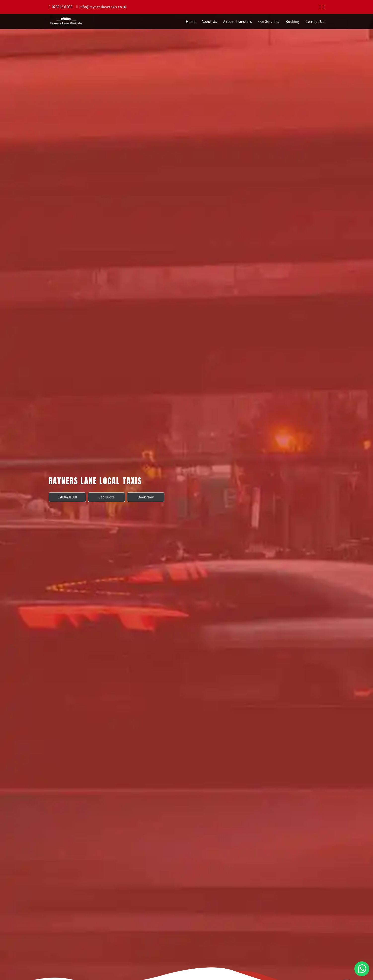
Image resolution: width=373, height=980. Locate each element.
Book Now (146, 497)
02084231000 (60, 7)
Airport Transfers (238, 21)
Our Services (269, 21)
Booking (293, 21)
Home (191, 21)
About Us (209, 21)
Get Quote (107, 497)
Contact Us (315, 21)
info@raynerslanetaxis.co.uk (101, 7)
